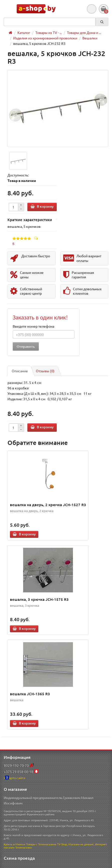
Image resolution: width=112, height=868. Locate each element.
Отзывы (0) (45, 371)
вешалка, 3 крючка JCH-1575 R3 (39, 599)
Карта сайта (14, 778)
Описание (20, 371)
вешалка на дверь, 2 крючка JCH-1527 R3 (48, 505)
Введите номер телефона (33, 326)
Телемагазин (24, 847)
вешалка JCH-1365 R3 (30, 694)
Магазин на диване (81, 844)
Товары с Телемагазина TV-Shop (47, 844)
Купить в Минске (15, 844)
